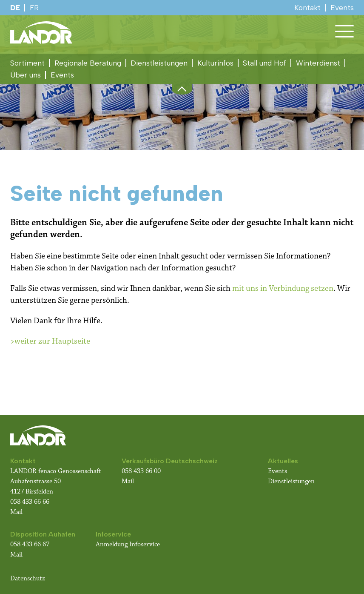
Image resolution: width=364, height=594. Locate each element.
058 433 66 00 (142, 471)
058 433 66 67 (30, 544)
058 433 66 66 (30, 502)
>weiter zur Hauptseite (50, 341)
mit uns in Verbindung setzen (283, 288)
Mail (16, 512)
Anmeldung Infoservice (128, 544)
